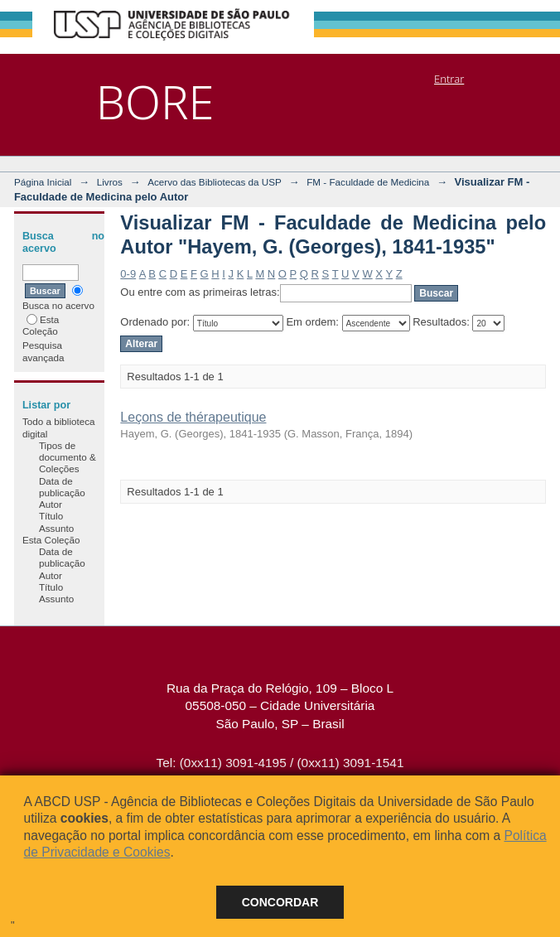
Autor (51, 504)
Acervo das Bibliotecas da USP (215, 182)
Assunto (56, 528)
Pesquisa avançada (43, 351)
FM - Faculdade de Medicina (368, 182)
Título (51, 516)
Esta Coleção (41, 325)
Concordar (280, 902)
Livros (110, 182)
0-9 (128, 274)
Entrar (449, 79)
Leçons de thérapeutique (193, 417)
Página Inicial (43, 182)
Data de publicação (62, 487)
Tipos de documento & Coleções (68, 457)
